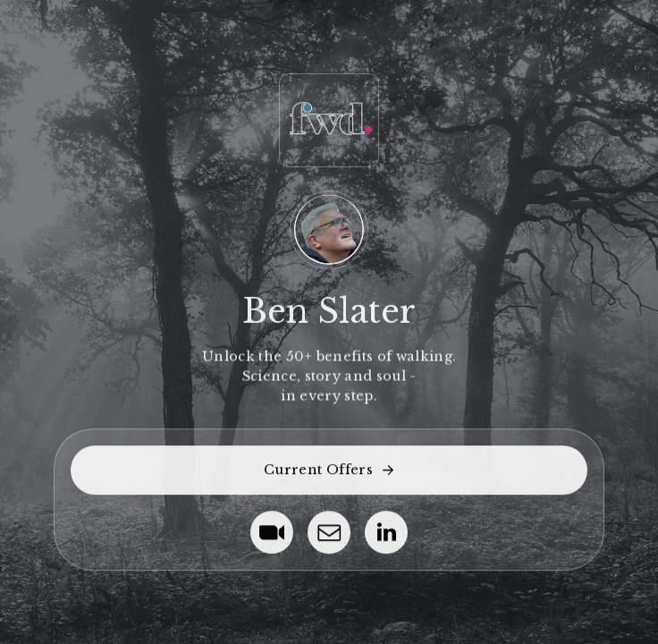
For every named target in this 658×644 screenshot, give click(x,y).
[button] (329, 470)
